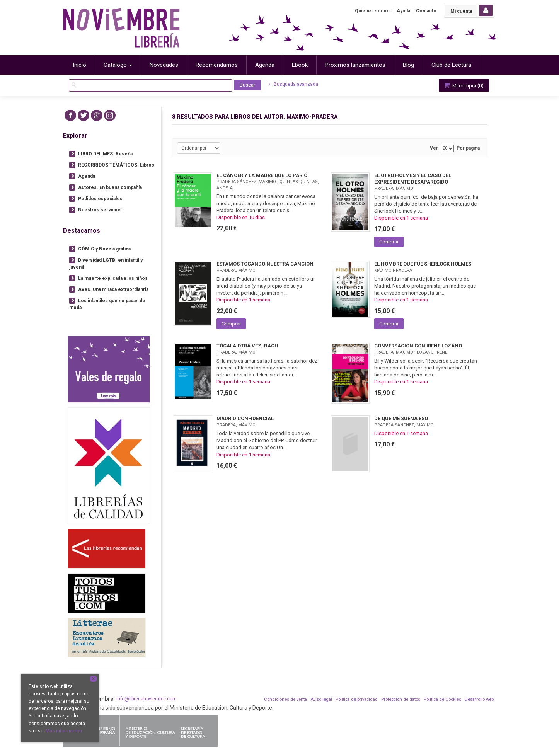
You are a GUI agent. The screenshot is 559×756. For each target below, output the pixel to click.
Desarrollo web (479, 699)
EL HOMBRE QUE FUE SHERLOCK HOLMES (423, 264)
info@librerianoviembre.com (147, 699)
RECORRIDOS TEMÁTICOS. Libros (116, 165)
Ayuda (403, 11)
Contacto (426, 11)
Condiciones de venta (285, 699)
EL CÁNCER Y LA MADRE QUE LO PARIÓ (262, 175)
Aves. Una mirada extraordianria (113, 289)
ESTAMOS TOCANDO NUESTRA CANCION (265, 264)
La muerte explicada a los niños (113, 278)
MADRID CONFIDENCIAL (245, 418)
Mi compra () (463, 85)
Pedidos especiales (100, 199)
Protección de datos (401, 699)
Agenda (87, 176)
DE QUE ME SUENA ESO (401, 418)
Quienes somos (373, 11)
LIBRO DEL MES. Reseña (105, 154)
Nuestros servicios (100, 210)
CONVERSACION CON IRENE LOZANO (418, 346)
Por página (468, 148)
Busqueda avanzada (293, 84)
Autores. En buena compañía (110, 187)
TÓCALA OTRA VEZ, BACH (247, 346)
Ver (434, 148)
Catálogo (118, 65)
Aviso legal (321, 699)
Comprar (389, 242)
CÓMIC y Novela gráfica (104, 249)
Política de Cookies (442, 699)
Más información (64, 731)
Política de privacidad (357, 699)
